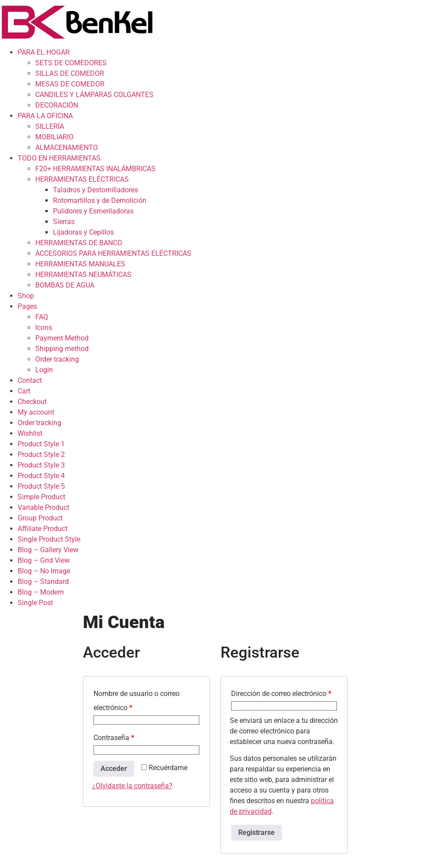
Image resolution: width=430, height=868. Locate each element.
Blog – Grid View (44, 560)
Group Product (40, 518)
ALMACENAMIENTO (67, 148)
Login (44, 370)
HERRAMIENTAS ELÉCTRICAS (82, 179)
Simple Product (41, 497)
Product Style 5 (41, 486)
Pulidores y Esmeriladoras (93, 211)
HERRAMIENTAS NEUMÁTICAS (83, 275)
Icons (44, 327)
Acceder (114, 769)
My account (36, 412)
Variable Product (43, 507)
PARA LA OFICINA (45, 116)
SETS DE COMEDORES (71, 63)
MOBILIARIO (54, 137)
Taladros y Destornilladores (95, 190)
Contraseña (114, 738)
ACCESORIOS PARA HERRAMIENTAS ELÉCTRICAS (113, 253)
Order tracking (57, 359)
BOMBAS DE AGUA (65, 285)
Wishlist (30, 433)
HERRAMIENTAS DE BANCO (79, 243)
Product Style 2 (41, 455)
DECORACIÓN (57, 105)
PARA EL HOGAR (44, 52)
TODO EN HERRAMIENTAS (59, 158)
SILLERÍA (50, 126)
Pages (27, 306)
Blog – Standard (43, 582)
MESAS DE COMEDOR (70, 84)
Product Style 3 (41, 465)
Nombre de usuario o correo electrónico (136, 701)
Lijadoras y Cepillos (83, 232)
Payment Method (62, 338)
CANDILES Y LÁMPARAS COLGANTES (94, 95)
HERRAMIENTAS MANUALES (80, 264)
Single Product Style (49, 539)
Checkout (32, 402)
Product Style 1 (41, 444)
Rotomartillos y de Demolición (100, 200)
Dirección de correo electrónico (281, 694)
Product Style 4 (41, 476)
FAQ (42, 317)
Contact (30, 380)
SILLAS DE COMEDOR (70, 73)
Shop (26, 296)
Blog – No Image (44, 571)
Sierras (64, 222)
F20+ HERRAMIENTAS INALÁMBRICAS (95, 169)
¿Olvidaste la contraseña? (132, 786)
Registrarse (256, 832)
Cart (24, 391)
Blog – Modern (41, 592)
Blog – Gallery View (48, 550)
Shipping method (62, 349)
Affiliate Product (43, 529)
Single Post (35, 603)
